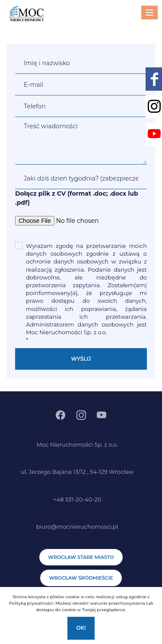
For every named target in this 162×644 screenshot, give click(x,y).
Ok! (81, 628)
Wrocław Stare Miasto (81, 557)
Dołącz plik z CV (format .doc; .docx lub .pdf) (77, 198)
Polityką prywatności (31, 603)
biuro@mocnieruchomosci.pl (77, 527)
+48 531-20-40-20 (77, 499)
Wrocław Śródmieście (81, 578)
